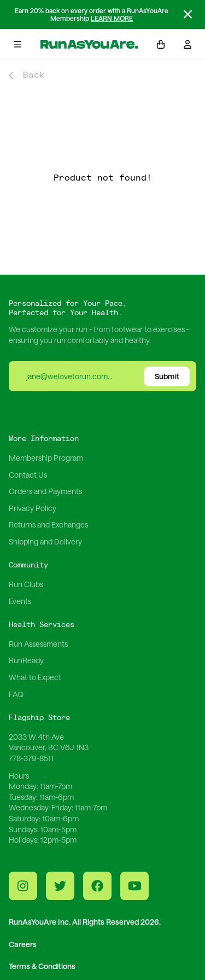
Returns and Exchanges (48, 524)
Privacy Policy (33, 508)
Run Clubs (26, 584)
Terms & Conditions (42, 966)
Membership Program (46, 458)
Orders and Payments (45, 491)
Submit (167, 376)
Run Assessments (38, 644)
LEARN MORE (112, 18)
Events (20, 601)
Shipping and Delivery (45, 541)
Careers (23, 944)
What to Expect (35, 677)
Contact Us (28, 475)
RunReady (26, 660)
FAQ (16, 694)
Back (27, 75)
